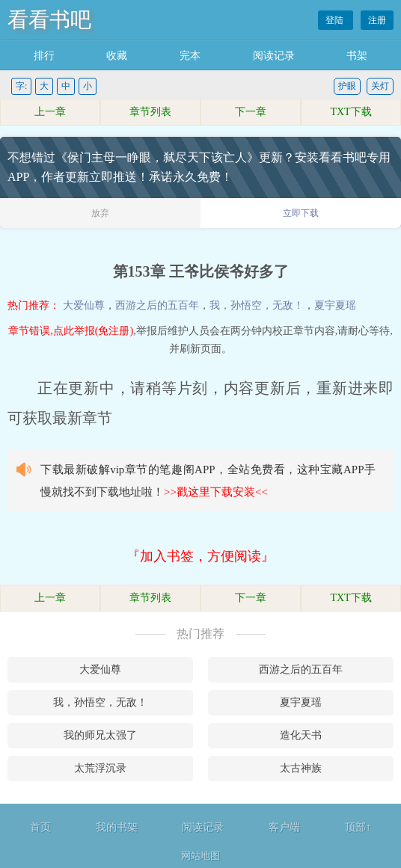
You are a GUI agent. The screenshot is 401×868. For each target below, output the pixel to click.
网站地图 (200, 856)
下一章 (251, 112)
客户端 (284, 827)
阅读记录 (274, 56)
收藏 (117, 56)
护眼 (347, 86)
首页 (40, 827)
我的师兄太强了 (100, 735)
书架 (357, 56)
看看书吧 (49, 20)
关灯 (380, 86)
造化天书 (301, 735)
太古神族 (301, 768)
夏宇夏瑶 (335, 305)
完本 (190, 56)
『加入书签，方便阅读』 (200, 556)
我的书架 (117, 827)
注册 (377, 20)
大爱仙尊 (84, 305)
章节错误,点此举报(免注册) (71, 331)
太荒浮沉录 (100, 768)
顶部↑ (358, 827)
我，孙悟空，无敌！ (257, 305)
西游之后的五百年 (157, 305)
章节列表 (150, 112)
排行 (44, 56)
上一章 (50, 112)
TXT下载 (351, 112)
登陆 (336, 20)
